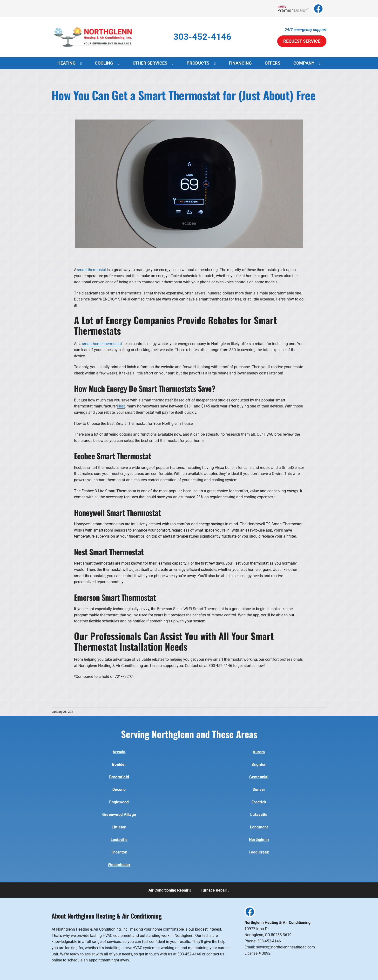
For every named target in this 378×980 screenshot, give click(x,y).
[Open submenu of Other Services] (175, 63)
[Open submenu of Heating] (84, 63)
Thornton (119, 852)
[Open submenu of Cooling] (121, 63)
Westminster (119, 865)
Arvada (119, 752)
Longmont (259, 827)
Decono (119, 790)
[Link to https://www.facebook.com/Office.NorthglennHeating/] (318, 9)
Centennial (259, 777)
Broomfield (119, 777)
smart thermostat (92, 270)
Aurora (259, 752)
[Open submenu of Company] (322, 63)
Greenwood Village (119, 815)
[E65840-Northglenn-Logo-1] (94, 23)
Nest (121, 406)
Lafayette (259, 815)
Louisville (119, 840)
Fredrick (259, 802)
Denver (259, 790)
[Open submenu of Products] (217, 63)
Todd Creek (259, 852)
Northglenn (259, 840)
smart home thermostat (102, 344)
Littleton (119, 827)
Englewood (119, 802)
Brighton (259, 764)
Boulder (119, 764)
